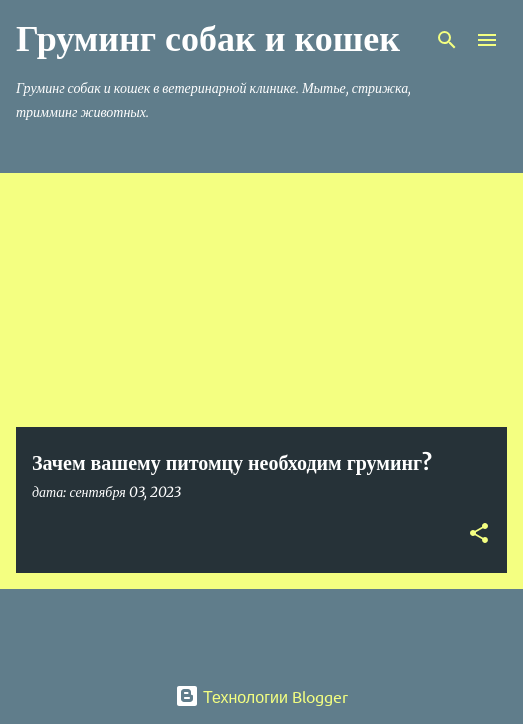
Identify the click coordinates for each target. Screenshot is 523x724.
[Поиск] (447, 40)
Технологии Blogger (261, 696)
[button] (479, 534)
